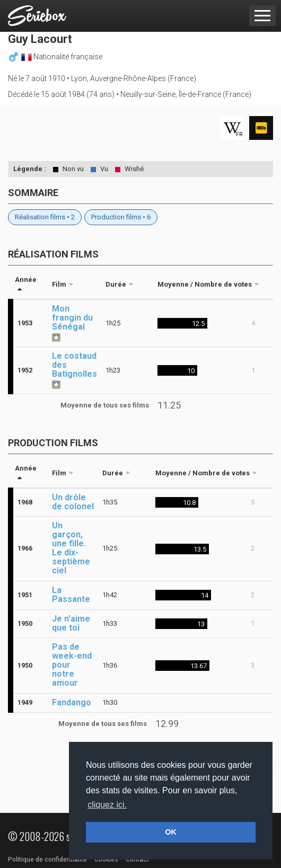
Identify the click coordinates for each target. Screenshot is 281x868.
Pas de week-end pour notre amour (72, 665)
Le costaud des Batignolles (74, 365)
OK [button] (171, 832)
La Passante (71, 595)
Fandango (72, 702)
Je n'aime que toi (71, 623)
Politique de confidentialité (47, 860)
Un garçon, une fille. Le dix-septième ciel (71, 548)
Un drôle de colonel (73, 502)
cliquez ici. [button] (107, 805)
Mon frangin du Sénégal (72, 318)
